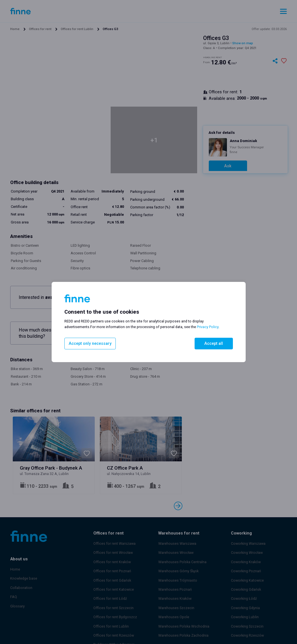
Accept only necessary (88, 343)
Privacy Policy (208, 327)
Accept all (214, 343)
